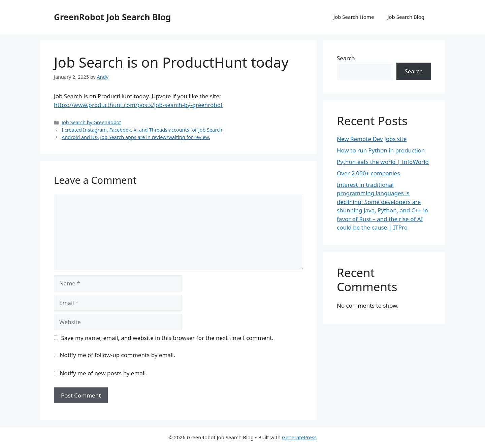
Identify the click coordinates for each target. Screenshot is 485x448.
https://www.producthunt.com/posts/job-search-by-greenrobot (138, 105)
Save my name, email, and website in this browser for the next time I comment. (167, 338)
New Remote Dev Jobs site (372, 139)
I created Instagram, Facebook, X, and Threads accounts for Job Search (142, 130)
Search (346, 58)
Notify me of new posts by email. (103, 373)
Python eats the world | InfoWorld (383, 162)
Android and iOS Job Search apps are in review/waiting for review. (136, 137)
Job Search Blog (406, 17)
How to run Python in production (381, 150)
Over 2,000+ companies (368, 173)
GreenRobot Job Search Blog (112, 17)
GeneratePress (299, 437)
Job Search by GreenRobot (91, 122)
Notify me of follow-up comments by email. (117, 355)
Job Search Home (354, 17)
